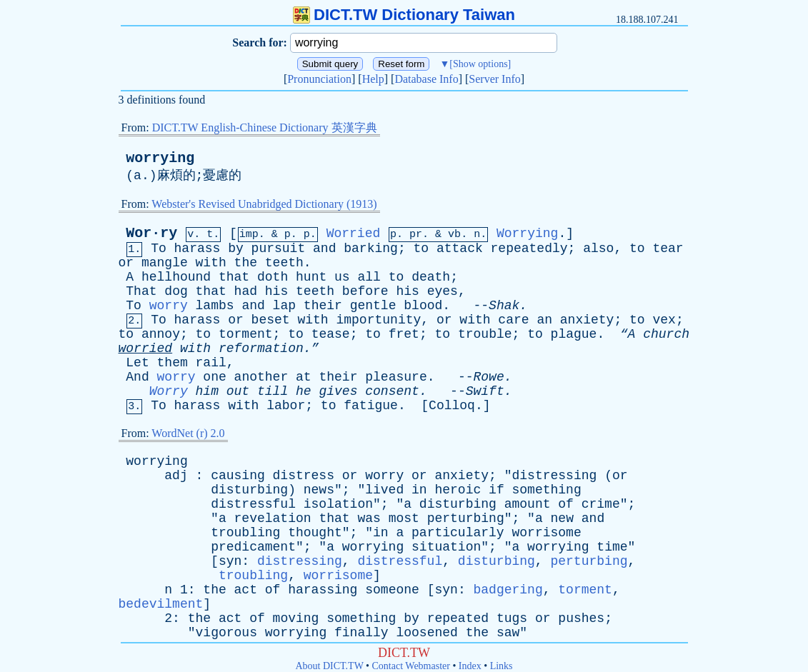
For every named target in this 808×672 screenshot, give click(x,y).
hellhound (176, 277)
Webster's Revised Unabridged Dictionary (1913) (264, 204)
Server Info (494, 79)
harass (198, 249)
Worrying (527, 234)
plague (574, 334)
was (369, 518)
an (544, 320)
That (141, 291)
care (513, 320)
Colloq (452, 406)
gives (338, 391)
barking (371, 249)
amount (528, 504)
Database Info (426, 79)
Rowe (489, 377)
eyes (443, 291)
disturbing (249, 490)
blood (423, 306)
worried (146, 348)
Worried (354, 234)
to (422, 249)
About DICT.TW (329, 666)
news (319, 490)
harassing (323, 590)
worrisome (546, 533)
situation (446, 547)
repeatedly (529, 249)
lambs (215, 306)
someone (392, 590)
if (497, 490)
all (369, 277)
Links (502, 666)
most (404, 518)
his (276, 291)
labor (286, 406)
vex (664, 320)
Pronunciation (319, 79)
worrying (160, 158)
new (562, 518)
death (431, 277)
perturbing (466, 518)
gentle (373, 306)
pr (416, 235)
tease (331, 334)
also (598, 249)
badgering (508, 590)
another (261, 377)
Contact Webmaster (411, 666)
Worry (169, 391)
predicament (253, 547)
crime (601, 504)
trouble (485, 334)
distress (304, 476)
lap (284, 306)
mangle (165, 263)
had (246, 291)
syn (230, 561)
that (234, 277)
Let (137, 363)
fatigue (371, 406)
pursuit (279, 249)
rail (211, 363)
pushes (581, 618)
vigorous (226, 633)
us (342, 277)
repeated (458, 618)
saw (508, 633)
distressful (253, 504)
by (236, 249)
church (666, 334)
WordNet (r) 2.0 (188, 433)
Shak (504, 306)
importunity (378, 320)
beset (271, 320)
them (173, 363)
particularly (458, 533)
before (365, 291)
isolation (338, 504)
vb (454, 235)
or (126, 263)
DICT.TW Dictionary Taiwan (404, 15)
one (214, 377)
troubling (245, 533)
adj (176, 476)
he (304, 391)
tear (668, 249)
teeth (284, 263)
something (547, 490)
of (566, 504)
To (159, 249)
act (246, 590)
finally (361, 633)
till (273, 391)
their (323, 306)
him (207, 391)
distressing (555, 476)
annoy (161, 334)
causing (238, 476)
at (304, 377)
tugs (512, 618)
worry (169, 306)
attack (460, 249)
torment (246, 334)
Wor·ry (151, 233)
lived (384, 490)
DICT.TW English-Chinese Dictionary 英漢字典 (265, 127)
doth (273, 277)
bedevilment (161, 604)
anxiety (587, 320)
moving (296, 618)
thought (315, 533)
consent (392, 391)
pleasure (396, 377)
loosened (427, 633)
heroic (458, 490)
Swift (485, 391)
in (419, 490)
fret (404, 334)
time (612, 547)
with (211, 263)
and (324, 249)
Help (373, 79)
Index (470, 666)
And (137, 377)
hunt (311, 277)
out (238, 391)
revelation (273, 518)
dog (176, 291)
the (246, 263)
